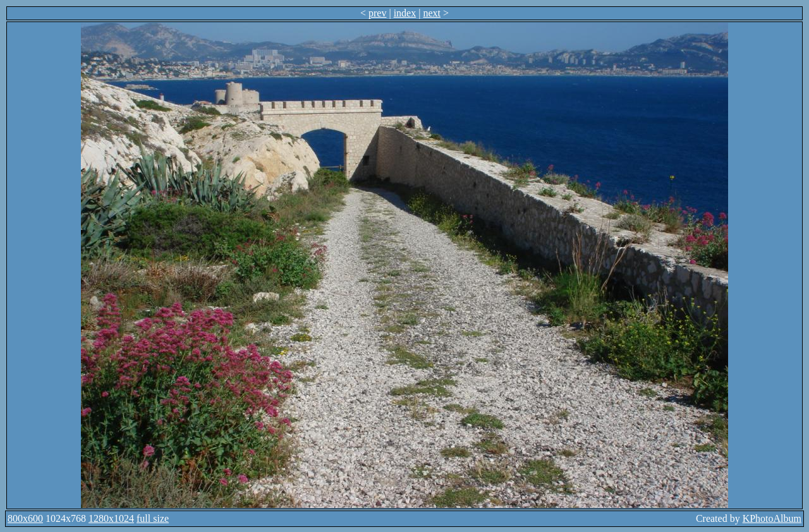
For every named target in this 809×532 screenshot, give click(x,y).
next (432, 13)
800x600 (25, 518)
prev (377, 13)
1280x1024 (111, 518)
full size (153, 518)
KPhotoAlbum (772, 518)
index (405, 13)
